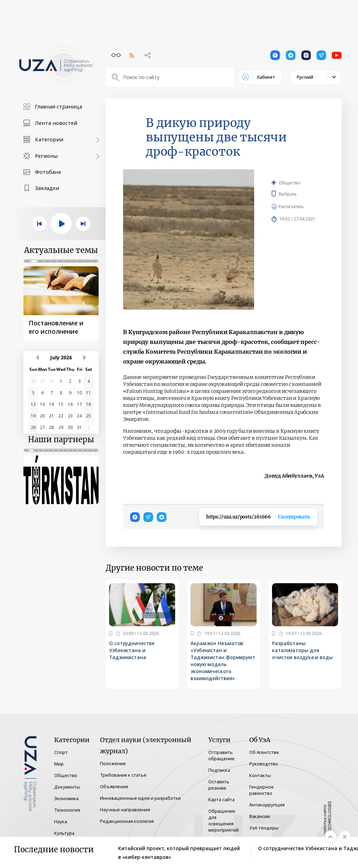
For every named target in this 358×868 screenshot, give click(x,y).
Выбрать (298, 194)
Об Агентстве (264, 752)
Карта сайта (221, 799)
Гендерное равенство (262, 790)
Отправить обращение (221, 755)
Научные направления (125, 810)
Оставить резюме (219, 785)
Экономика (66, 798)
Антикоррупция (267, 805)
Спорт (61, 752)
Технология (67, 810)
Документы (67, 787)
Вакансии (260, 816)
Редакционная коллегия (127, 821)
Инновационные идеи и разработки (140, 798)
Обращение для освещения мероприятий (224, 820)
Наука (61, 821)
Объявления (114, 786)
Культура (64, 833)
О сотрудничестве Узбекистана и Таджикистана (132, 650)
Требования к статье (123, 775)
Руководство (264, 764)
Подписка (219, 770)
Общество (289, 183)
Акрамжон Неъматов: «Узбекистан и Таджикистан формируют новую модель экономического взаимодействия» (223, 661)
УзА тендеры (264, 828)
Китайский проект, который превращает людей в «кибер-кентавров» (179, 853)
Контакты (260, 775)
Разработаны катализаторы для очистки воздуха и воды (303, 650)
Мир (59, 764)
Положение (113, 763)
